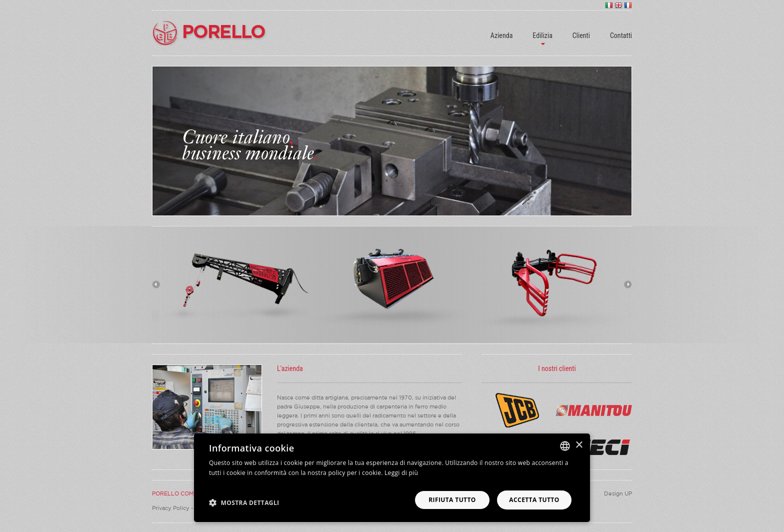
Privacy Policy (171, 508)
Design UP (618, 493)
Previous (156, 284)
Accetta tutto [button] (534, 500)
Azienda (502, 35)
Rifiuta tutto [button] (452, 500)
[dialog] (392, 478)
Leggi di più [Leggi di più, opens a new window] (401, 473)
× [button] (579, 445)
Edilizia (542, 35)
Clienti (581, 35)
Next (628, 284)
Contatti (621, 35)
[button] (244, 502)
